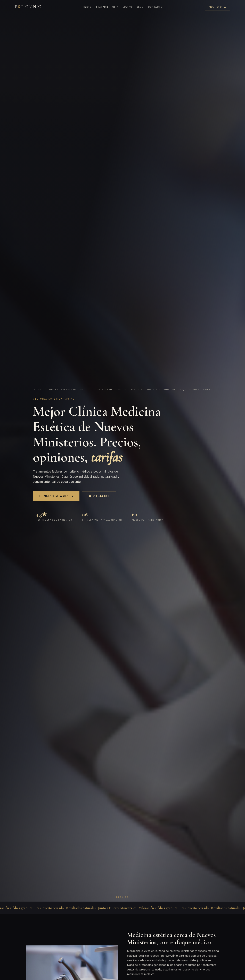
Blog (140, 7)
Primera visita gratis (56, 496)
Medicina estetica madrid (64, 390)
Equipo (127, 7)
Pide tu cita (217, 7)
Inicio (87, 7)
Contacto (155, 7)
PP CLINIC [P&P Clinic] (28, 7)
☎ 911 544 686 (99, 496)
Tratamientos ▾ (107, 7)
